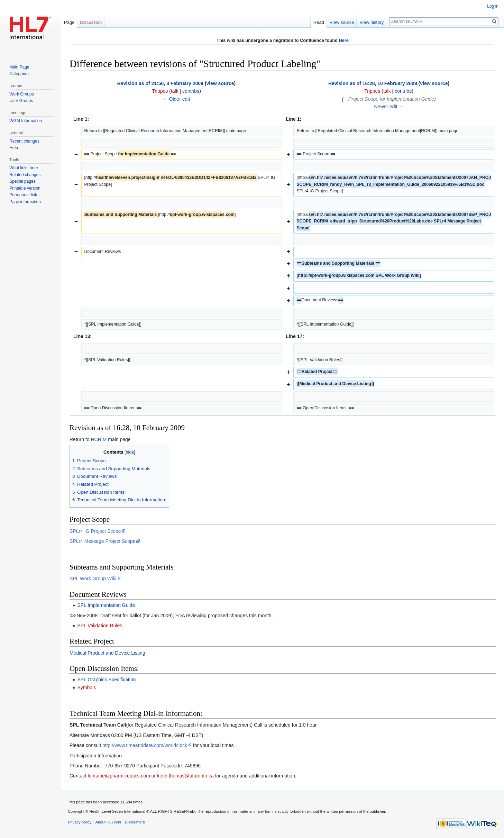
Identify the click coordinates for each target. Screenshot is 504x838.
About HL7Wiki (108, 822)
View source (342, 22)
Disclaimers (135, 822)
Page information (25, 202)
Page (69, 22)
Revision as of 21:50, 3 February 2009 (160, 83)
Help (14, 148)
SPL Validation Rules (100, 626)
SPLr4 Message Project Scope (103, 541)
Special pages (22, 181)
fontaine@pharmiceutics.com (119, 776)
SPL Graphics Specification (106, 680)
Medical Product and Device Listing (107, 653)
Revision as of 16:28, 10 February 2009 (373, 83)
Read (319, 22)
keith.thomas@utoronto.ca (185, 776)
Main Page (19, 67)
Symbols (86, 687)
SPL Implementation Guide (106, 605)
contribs (191, 91)
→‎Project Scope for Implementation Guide (389, 99)
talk (175, 91)
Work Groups (21, 94)
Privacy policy (80, 822)
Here (343, 40)
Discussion (91, 22)
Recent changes (24, 141)
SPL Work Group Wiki (93, 579)
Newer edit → (389, 107)
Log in (493, 6)
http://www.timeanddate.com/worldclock (145, 745)
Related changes (25, 175)
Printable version (25, 188)
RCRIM (99, 439)
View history (372, 22)
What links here (24, 168)
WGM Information (26, 121)
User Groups (21, 101)
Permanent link (23, 195)
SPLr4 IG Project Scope (95, 531)
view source (220, 83)
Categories (19, 74)
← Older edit (177, 99)
